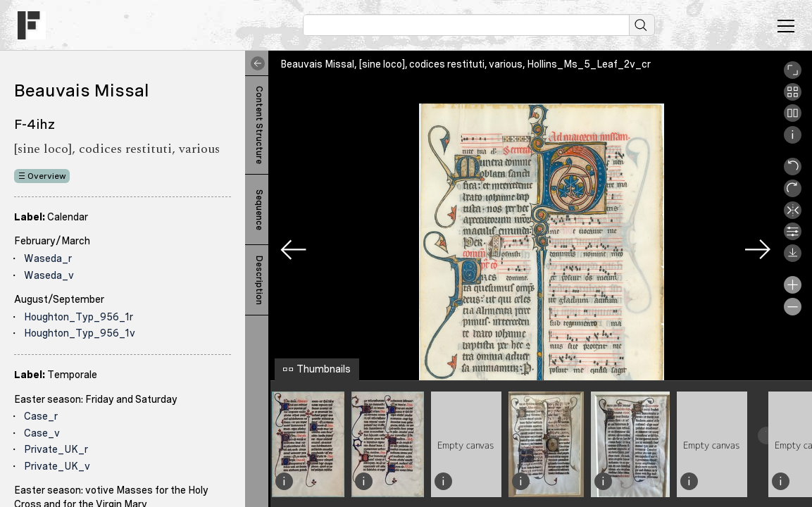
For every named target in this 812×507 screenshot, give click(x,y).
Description (259, 280)
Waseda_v (49, 275)
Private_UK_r (56, 449)
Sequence (259, 210)
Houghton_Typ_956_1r (79, 317)
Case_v (42, 433)
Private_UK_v (57, 466)
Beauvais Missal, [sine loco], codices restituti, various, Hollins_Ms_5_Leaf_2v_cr (466, 64)
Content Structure (259, 125)
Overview (47, 176)
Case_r (41, 416)
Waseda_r (48, 258)
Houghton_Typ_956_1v (80, 333)
